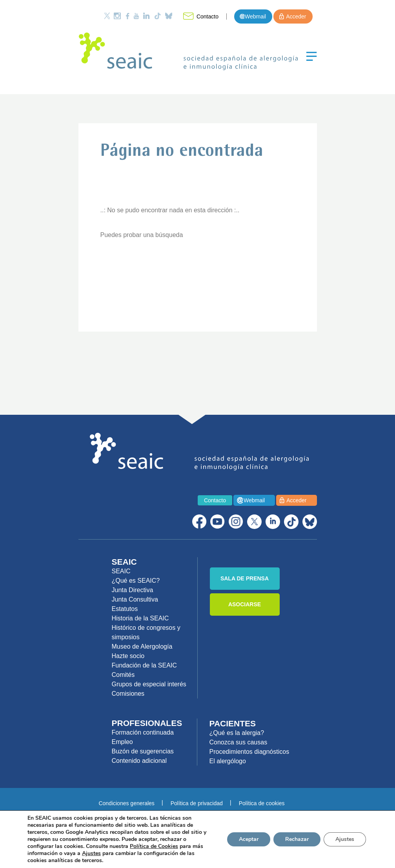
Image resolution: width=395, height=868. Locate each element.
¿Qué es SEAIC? (136, 581)
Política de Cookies (154, 846)
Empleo (122, 742)
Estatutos (125, 609)
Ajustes (345, 839)
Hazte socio (128, 656)
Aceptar (249, 839)
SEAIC (121, 571)
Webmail (255, 16)
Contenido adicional (139, 761)
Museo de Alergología (142, 646)
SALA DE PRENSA (245, 578)
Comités (123, 675)
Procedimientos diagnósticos (249, 752)
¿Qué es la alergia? (237, 733)
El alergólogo (228, 761)
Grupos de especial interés (149, 684)
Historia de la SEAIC (140, 618)
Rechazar (297, 839)
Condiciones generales (126, 803)
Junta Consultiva (135, 599)
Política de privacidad (197, 803)
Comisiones (128, 694)
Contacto (208, 16)
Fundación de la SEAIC (144, 665)
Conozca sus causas (238, 742)
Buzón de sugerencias (143, 751)
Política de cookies (262, 803)
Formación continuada (143, 732)
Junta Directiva (133, 590)
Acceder (296, 16)
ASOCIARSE (245, 604)
